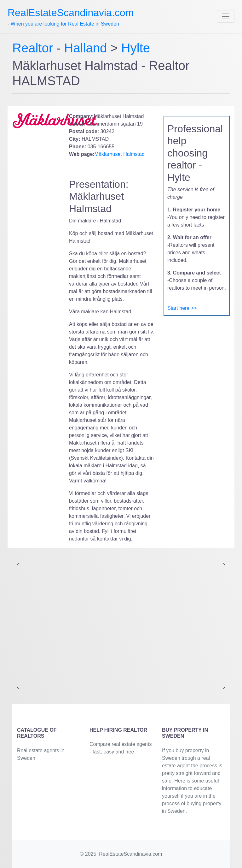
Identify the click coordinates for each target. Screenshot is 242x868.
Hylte (136, 48)
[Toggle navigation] (226, 16)
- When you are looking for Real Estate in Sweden (71, 17)
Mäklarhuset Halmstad (120, 154)
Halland (86, 48)
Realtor (34, 48)
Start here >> (182, 308)
